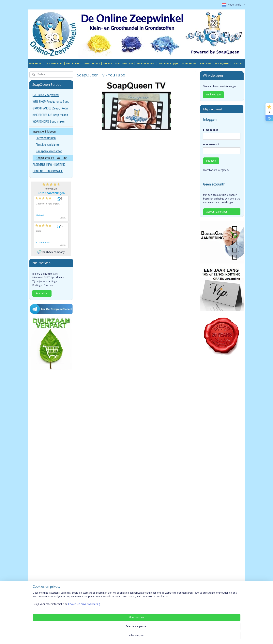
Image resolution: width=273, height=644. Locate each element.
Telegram (209, 600)
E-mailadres (211, 130)
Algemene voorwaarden (45, 600)
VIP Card (78, 600)
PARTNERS (206, 64)
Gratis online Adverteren (132, 604)
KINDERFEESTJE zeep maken (50, 115)
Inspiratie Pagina (170, 604)
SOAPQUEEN (222, 64)
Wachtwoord (211, 145)
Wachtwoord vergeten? (216, 170)
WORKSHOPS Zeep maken (49, 122)
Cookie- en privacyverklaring (79, 636)
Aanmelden (42, 293)
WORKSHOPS (189, 64)
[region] (111, 631)
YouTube (209, 604)
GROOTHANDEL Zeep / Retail (50, 108)
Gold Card (79, 604)
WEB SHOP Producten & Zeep (51, 102)
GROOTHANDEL (54, 64)
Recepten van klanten (49, 151)
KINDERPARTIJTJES (168, 64)
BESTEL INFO (73, 64)
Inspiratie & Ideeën (44, 131)
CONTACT (238, 64)
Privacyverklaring (40, 604)
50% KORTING (92, 64)
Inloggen (211, 161)
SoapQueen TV (169, 600)
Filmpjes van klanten (48, 145)
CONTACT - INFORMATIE (48, 171)
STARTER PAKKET (146, 64)
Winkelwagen (213, 95)
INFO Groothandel (128, 600)
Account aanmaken (217, 212)
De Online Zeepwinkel (46, 95)
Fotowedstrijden (46, 138)
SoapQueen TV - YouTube (52, 158)
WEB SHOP (35, 64)
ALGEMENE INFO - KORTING (49, 165)
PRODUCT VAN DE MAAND (118, 64)
